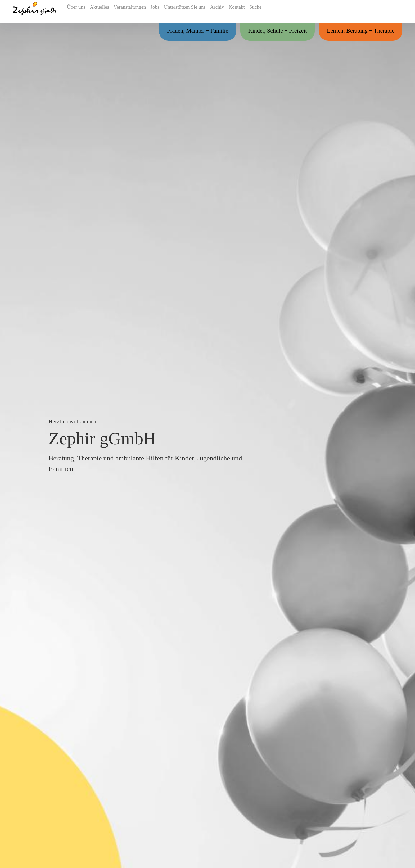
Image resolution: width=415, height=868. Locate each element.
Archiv (221, 12)
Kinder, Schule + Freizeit (268, 31)
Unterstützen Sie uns (188, 12)
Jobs (158, 12)
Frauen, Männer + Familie (181, 31)
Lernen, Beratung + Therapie (357, 31)
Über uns (74, 12)
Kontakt (243, 12)
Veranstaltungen (131, 12)
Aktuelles (100, 12)
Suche (265, 12)
